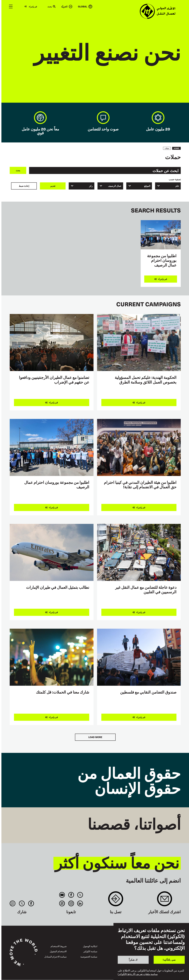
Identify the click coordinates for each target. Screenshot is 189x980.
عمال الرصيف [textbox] (115, 186)
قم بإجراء (33, 7)
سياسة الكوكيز (90, 951)
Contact (116, 900)
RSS (62, 903)
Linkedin (80, 903)
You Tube (62, 895)
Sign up (165, 900)
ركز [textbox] (91, 186)
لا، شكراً (133, 960)
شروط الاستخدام (59, 946)
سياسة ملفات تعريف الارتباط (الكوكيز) (138, 974)
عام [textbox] (177, 186)
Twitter (80, 895)
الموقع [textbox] (147, 186)
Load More (95, 737)
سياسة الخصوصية (89, 957)
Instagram (71, 903)
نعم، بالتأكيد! (169, 960)
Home (176, 148)
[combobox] (168, 186)
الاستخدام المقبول (58, 951)
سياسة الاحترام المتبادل (55, 957)
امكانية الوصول (90, 946)
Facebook (71, 895)
